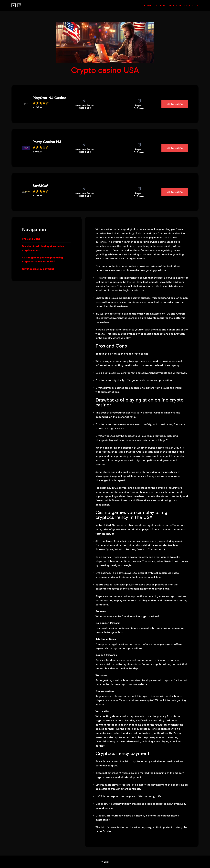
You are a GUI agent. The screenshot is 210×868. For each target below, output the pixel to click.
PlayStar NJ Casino (35, 98)
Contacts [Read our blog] (191, 5)
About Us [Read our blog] (175, 5)
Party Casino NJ (35, 142)
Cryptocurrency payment (38, 269)
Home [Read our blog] (148, 5)
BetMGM (35, 186)
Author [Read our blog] (160, 5)
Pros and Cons (31, 239)
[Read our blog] (14, 6)
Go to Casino (175, 104)
